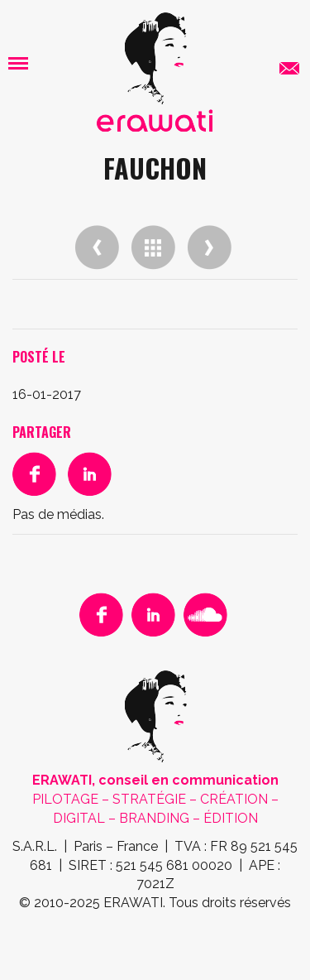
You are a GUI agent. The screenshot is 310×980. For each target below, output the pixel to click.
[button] (18, 62)
